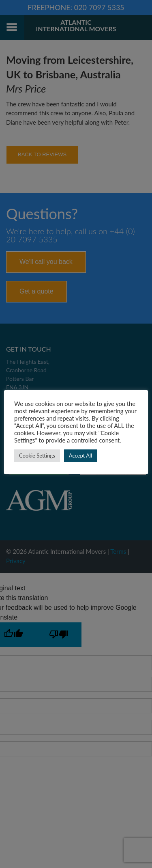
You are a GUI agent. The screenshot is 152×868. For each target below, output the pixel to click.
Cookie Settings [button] (37, 456)
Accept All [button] (80, 456)
